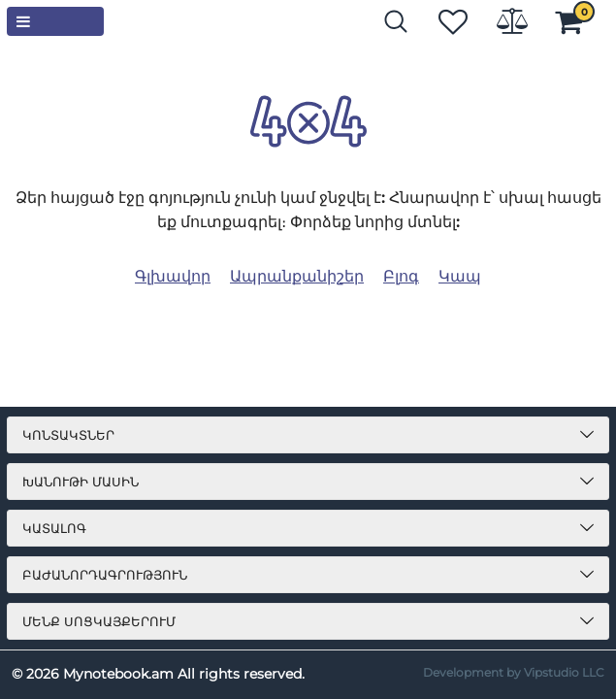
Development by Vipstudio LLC (514, 672)
